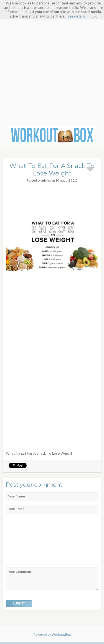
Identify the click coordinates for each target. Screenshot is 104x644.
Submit (19, 603)
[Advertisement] (52, 64)
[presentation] (29, 542)
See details (76, 16)
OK (94, 16)
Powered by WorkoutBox (52, 634)
